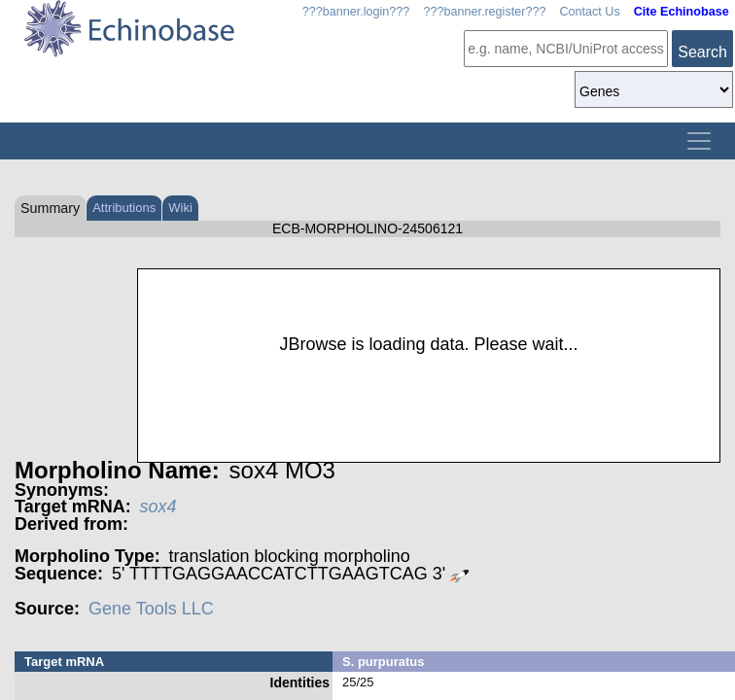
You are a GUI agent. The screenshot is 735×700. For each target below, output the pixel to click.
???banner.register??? (484, 12)
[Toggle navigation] (699, 141)
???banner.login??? (356, 12)
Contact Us (589, 12)
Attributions (124, 208)
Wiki (180, 208)
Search (702, 52)
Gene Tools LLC (151, 609)
